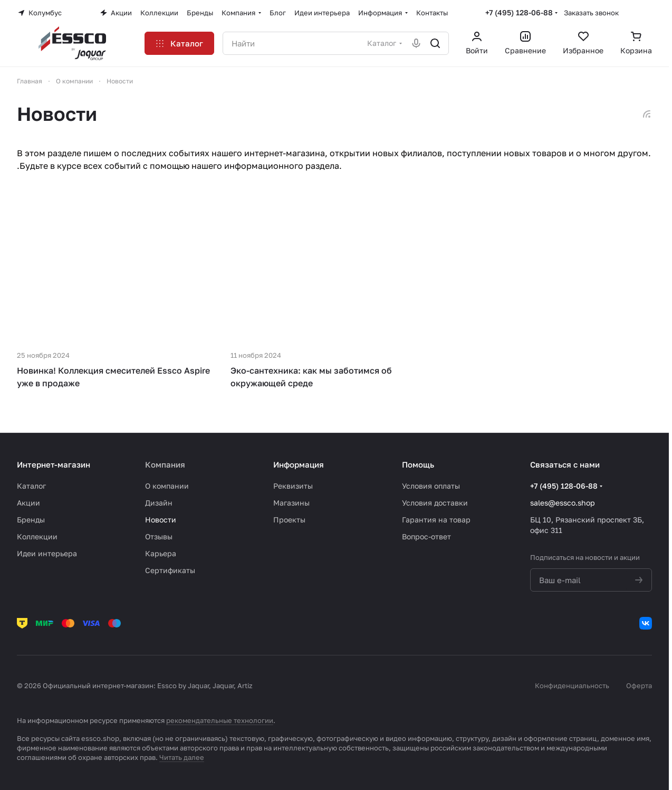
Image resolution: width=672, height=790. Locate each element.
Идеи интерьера (47, 553)
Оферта (639, 686)
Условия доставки (435, 503)
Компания (165, 464)
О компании (167, 486)
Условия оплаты (431, 486)
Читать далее (182, 757)
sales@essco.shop (563, 503)
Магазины (291, 503)
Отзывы (159, 536)
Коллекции (37, 536)
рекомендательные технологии (220, 720)
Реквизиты (293, 486)
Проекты (289, 520)
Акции (28, 503)
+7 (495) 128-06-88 (519, 12)
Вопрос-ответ (426, 536)
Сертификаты (170, 570)
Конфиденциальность (572, 686)
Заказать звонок (591, 13)
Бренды (31, 520)
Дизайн (159, 503)
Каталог (31, 486)
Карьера (161, 553)
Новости (161, 520)
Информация (299, 464)
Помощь (418, 464)
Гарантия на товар (436, 520)
